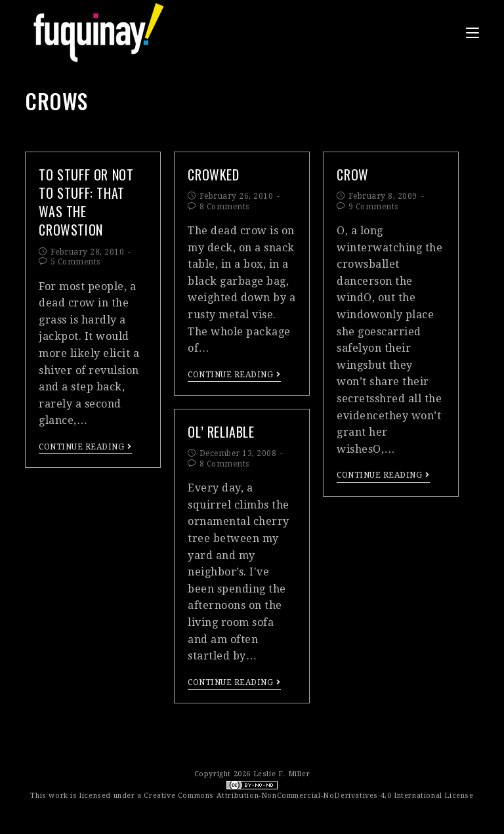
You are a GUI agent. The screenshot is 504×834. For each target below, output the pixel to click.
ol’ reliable (221, 432)
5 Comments (75, 262)
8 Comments (224, 207)
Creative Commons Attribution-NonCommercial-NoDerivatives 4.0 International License (309, 796)
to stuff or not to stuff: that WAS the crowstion (86, 202)
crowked (213, 175)
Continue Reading (85, 447)
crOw (352, 175)
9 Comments (373, 207)
